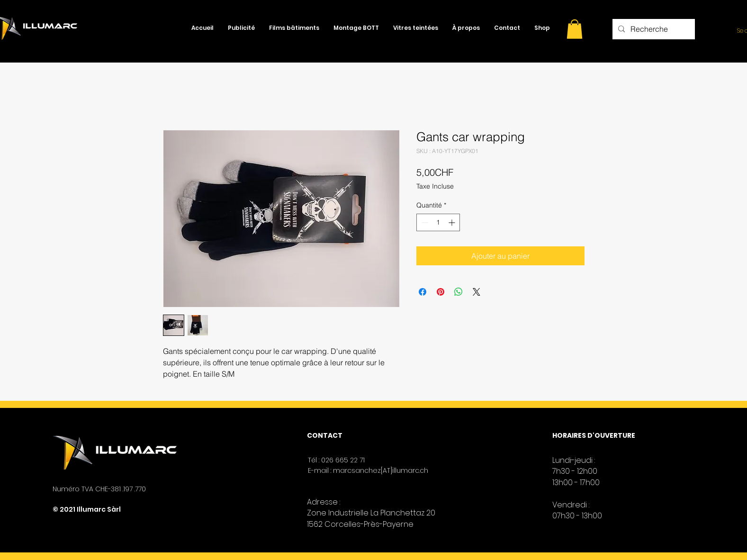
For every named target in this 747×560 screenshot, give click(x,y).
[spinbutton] (438, 222)
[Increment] (453, 222)
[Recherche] (653, 29)
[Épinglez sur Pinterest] (441, 292)
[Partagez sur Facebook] (423, 292)
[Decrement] (424, 222)
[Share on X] (477, 292)
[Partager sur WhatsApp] (459, 292)
